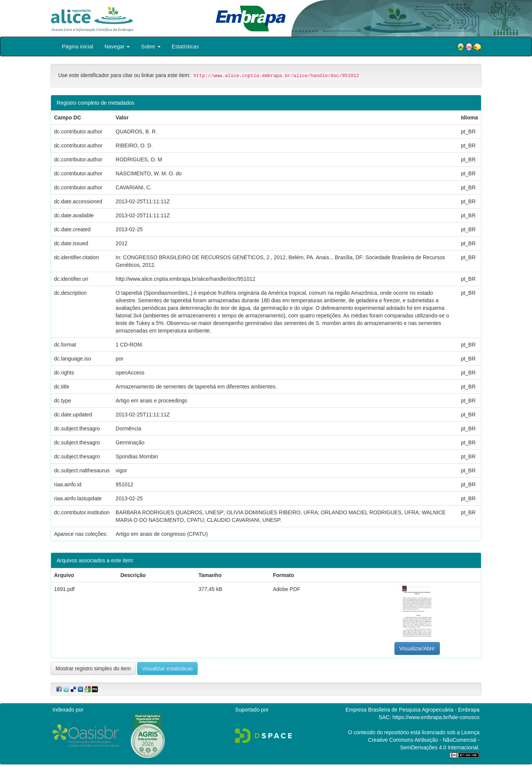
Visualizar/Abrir (417, 648)
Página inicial (78, 46)
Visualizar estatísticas (167, 668)
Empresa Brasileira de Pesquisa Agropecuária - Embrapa (412, 710)
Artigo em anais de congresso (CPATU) (162, 534)
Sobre (151, 46)
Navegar (117, 46)
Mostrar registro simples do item (93, 668)
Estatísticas (186, 46)
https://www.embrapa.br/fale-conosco (436, 717)
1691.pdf (64, 589)
